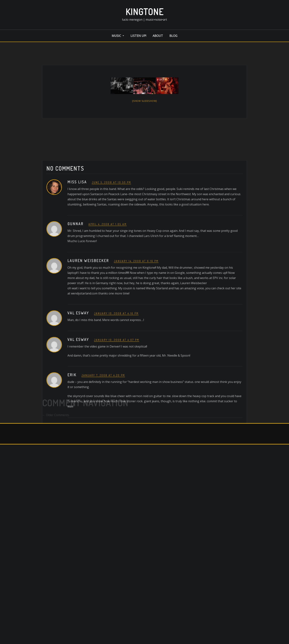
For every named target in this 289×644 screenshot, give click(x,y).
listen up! (138, 36)
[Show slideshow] (144, 110)
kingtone (145, 12)
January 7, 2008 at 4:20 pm (103, 420)
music (118, 36)
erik (72, 419)
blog (173, 36)
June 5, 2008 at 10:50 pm (111, 227)
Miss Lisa (77, 226)
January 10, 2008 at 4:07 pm (117, 384)
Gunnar (75, 268)
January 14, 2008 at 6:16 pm (136, 306)
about (158, 36)
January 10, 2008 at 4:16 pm (116, 358)
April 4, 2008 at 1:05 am (108, 269)
